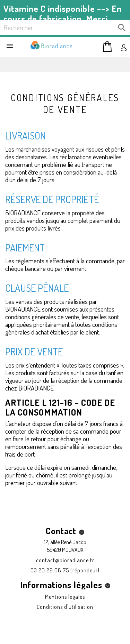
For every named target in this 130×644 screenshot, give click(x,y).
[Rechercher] (65, 27)
